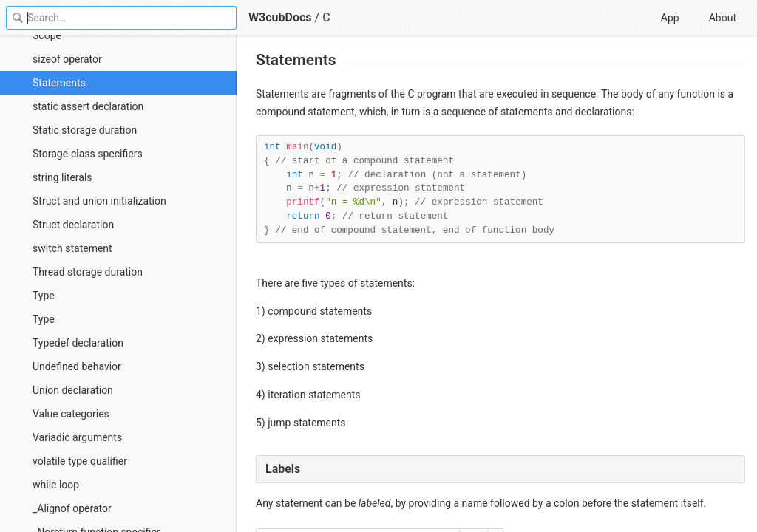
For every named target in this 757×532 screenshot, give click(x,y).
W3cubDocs (280, 17)
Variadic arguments (77, 437)
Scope (47, 35)
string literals (62, 177)
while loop (56, 485)
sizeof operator (67, 59)
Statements (59, 83)
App (670, 18)
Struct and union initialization (99, 201)
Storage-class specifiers (88, 154)
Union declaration (73, 390)
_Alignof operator (72, 508)
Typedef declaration (78, 343)
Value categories (71, 414)
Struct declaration (73, 225)
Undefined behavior (77, 366)
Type (44, 296)
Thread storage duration (88, 272)
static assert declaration (88, 106)
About (723, 18)
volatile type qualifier (80, 461)
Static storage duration (85, 130)
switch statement (72, 248)
